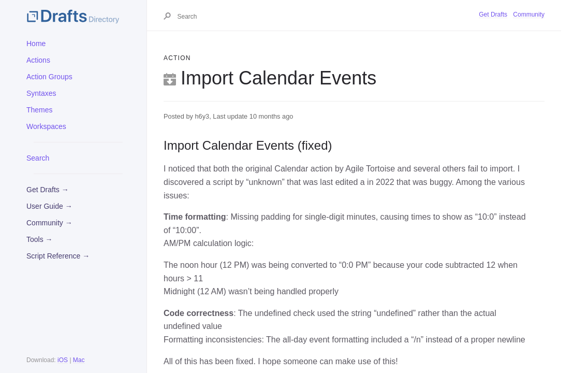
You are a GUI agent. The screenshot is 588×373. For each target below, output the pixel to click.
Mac (79, 360)
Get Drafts (493, 15)
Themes (40, 110)
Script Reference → (58, 256)
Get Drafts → (48, 190)
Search (38, 158)
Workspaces (46, 126)
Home (36, 44)
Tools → (40, 239)
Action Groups (49, 77)
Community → (49, 223)
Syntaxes (41, 93)
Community (529, 15)
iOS (63, 360)
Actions (38, 60)
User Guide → (49, 206)
